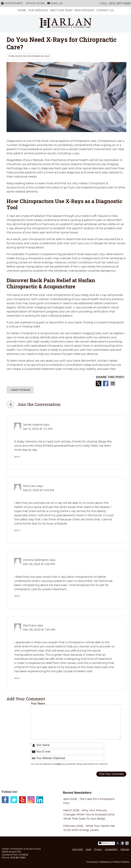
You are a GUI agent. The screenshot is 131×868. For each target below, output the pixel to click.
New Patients (84, 10)
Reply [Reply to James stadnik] (17, 457)
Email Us (55, 3)
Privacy (98, 849)
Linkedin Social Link (40, 800)
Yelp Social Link (22, 800)
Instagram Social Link (31, 800)
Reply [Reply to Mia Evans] (17, 531)
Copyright (78, 849)
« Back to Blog (20, 390)
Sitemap (125, 849)
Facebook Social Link (5, 800)
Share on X (99, 383)
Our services (38, 10)
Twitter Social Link (14, 800)
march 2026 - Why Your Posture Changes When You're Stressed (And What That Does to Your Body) (89, 815)
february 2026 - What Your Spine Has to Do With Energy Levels (89, 828)
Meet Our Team (61, 10)
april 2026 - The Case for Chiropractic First (89, 801)
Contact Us (105, 10)
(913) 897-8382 (120, 4)
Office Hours (35, 3)
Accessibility (111, 849)
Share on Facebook (106, 383)
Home (22, 10)
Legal (89, 849)
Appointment (12, 3)
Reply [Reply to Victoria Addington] (17, 596)
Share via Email (113, 383)
